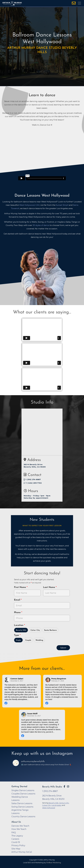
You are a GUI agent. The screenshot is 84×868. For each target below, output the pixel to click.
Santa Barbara (50, 630)
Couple (28, 640)
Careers (15, 839)
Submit (63, 648)
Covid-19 (16, 842)
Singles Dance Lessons (23, 790)
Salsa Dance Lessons (22, 803)
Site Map (16, 849)
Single (18, 640)
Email (17, 600)
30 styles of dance (41, 225)
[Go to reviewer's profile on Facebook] (48, 680)
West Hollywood (49, 808)
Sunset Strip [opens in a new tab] (62, 205)
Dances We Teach (20, 826)
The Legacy (17, 836)
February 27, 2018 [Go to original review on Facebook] (58, 681)
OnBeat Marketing (54, 863)
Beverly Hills (21, 630)
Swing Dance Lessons (22, 807)
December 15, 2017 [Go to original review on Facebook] (34, 716)
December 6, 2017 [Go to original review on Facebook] (17, 681)
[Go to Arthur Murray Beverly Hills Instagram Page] (68, 786)
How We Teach (19, 829)
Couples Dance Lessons (23, 794)
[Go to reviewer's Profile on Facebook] (24, 715)
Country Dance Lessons (23, 816)
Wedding (39, 640)
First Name (20, 587)
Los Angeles (56, 805)
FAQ (14, 832)
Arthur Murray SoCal (22, 852)
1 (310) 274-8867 (32, 479)
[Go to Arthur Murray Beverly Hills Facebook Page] (64, 786)
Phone (18, 613)
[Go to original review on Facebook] (22, 703)
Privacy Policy (18, 845)
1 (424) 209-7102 (33, 483)
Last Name (49, 587)
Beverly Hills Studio (52, 787)
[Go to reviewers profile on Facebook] (7, 680)
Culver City (35, 630)
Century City (64, 803)
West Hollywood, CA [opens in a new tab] (29, 205)
